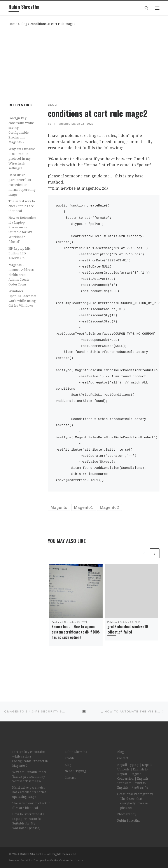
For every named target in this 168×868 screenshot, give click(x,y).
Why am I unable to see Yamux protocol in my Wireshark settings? (22, 159)
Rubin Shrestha (76, 752)
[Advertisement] (84, 63)
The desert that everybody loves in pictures (134, 803)
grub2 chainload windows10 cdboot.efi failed (128, 629)
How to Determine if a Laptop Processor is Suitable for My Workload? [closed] (22, 230)
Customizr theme (71, 860)
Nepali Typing (75, 771)
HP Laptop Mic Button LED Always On (20, 253)
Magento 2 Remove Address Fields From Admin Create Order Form (21, 275)
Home (13, 24)
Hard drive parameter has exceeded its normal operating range (22, 185)
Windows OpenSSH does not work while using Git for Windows (22, 298)
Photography (127, 814)
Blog (24, 24)
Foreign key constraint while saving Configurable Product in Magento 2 (21, 130)
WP (28, 860)
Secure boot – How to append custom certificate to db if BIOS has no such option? (76, 632)
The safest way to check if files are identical (22, 206)
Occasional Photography (135, 794)
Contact (70, 778)
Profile (70, 758)
